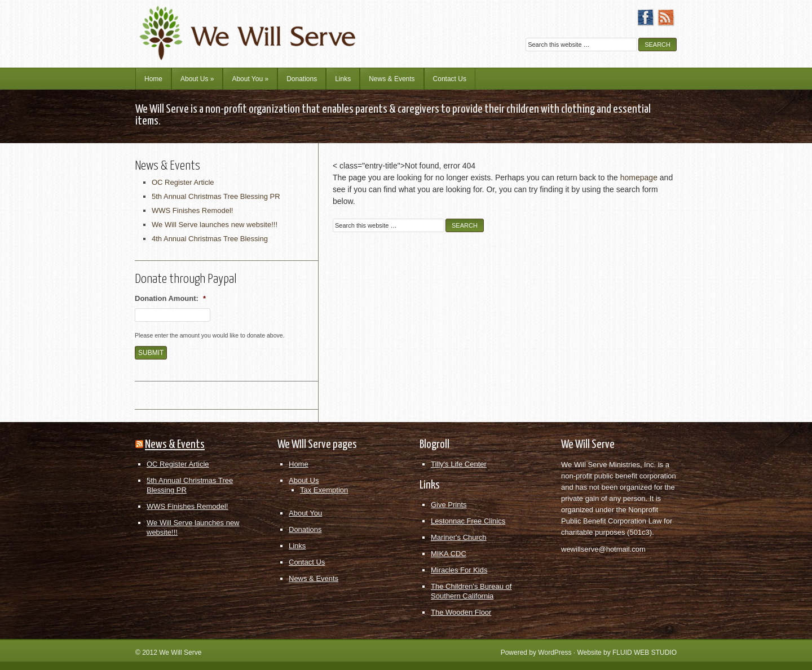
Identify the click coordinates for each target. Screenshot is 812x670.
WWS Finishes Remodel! (192, 210)
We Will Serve (180, 653)
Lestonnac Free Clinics (468, 521)
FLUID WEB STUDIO (645, 653)
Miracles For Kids (459, 570)
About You (250, 79)
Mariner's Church (459, 537)
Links (343, 79)
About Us (197, 79)
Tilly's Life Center (459, 464)
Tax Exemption (324, 490)
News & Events (392, 79)
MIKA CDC (449, 554)
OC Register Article (183, 182)
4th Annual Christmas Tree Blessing (210, 239)
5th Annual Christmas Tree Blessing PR (216, 196)
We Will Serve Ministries (234, 25)
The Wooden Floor (461, 612)
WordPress (555, 653)
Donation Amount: (170, 298)
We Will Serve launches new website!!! (215, 225)
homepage (639, 178)
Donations (302, 79)
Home (153, 79)
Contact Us (450, 79)
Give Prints (449, 505)
